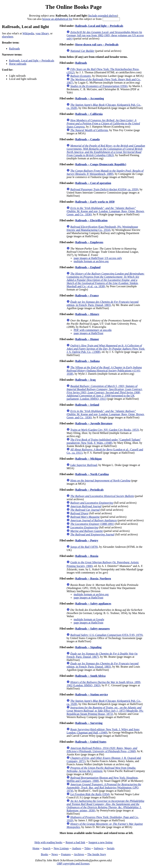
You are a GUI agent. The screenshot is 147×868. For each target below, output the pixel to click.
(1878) (84, 547)
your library (42, 33)
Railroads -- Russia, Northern (93, 579)
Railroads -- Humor (87, 339)
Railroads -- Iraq (85, 380)
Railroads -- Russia (87, 556)
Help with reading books (48, 842)
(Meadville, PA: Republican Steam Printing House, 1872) (105, 711)
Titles (88, 848)
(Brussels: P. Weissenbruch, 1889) (105, 172)
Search (47, 848)
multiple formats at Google (89, 619)
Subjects (99, 848)
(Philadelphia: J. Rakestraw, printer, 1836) (105, 806)
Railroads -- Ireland (87, 405)
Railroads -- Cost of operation (93, 183)
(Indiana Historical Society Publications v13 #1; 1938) (104, 371)
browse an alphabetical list (57, 19)
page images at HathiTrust (88, 333)
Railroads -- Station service (91, 694)
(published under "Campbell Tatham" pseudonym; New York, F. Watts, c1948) (104, 441)
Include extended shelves (103, 16)
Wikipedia (28, 33)
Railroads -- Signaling (88, 647)
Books (45, 854)
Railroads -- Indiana (87, 361)
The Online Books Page (73, 7)
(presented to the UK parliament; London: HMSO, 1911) (105, 392)
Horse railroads (18, 64)
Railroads (14, 49)
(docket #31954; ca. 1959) (104, 189)
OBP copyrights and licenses (73, 864)
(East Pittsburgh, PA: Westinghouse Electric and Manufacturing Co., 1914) (102, 228)
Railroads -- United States (91, 742)
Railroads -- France (87, 295)
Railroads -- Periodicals (89, 490)
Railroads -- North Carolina (92, 474)
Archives (79, 854)
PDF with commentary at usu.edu (93, 330)
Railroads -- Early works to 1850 (95, 202)
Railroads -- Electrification (91, 220)
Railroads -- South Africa (90, 676)
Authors (77, 848)
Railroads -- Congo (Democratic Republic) (101, 164)
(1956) (99, 86)
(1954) (90, 794)
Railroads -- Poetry (87, 540)
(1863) (106, 150)
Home (36, 848)
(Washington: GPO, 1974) (104, 788)
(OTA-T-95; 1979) (106, 635)
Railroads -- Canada (87, 139)
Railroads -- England (88, 267)
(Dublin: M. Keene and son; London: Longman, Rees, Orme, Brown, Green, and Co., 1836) (106, 211)
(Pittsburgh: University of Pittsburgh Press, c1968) (102, 750)
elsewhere (8, 37)
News (55, 854)
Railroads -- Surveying (89, 723)
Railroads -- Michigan (88, 459)
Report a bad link (75, 842)
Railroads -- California (89, 114)
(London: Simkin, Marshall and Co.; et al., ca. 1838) (105, 280)
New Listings (61, 848)
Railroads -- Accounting (89, 98)
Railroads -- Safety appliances (93, 604)
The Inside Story (97, 854)
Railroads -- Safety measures (92, 629)
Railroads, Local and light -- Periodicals (32, 61)
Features (66, 854)
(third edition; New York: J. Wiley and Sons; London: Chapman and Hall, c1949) (103, 731)
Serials (111, 848)
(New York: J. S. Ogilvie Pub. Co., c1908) (106, 349)
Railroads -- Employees (89, 242)
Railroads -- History (87, 314)
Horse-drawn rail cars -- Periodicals (97, 45)
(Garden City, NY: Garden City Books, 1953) (104, 430)
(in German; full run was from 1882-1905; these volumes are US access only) (105, 35)
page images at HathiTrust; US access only (98, 258)
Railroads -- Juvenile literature (94, 423)
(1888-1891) (92, 524)
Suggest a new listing (100, 842)
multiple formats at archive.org (91, 261)
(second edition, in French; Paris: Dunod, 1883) (102, 303)
